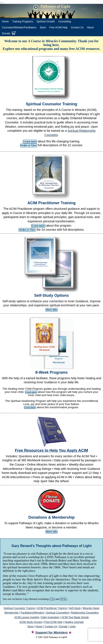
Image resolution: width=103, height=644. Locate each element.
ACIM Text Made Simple (75, 617)
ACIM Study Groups (31, 622)
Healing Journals (74, 622)
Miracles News (91, 608)
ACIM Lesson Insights (27, 617)
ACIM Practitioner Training (52, 608)
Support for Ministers (52, 632)
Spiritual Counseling (57, 613)
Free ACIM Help (58, 27)
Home (5, 22)
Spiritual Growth (46, 22)
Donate (6, 33)
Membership (12, 613)
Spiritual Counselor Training (19, 608)
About (90, 27)
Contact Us (77, 27)
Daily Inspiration (50, 617)
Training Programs (23, 22)
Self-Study (75, 608)
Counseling (65, 22)
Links (73, 627)
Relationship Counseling (85, 613)
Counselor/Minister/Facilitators (19, 27)
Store (43, 27)
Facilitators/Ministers (32, 613)
